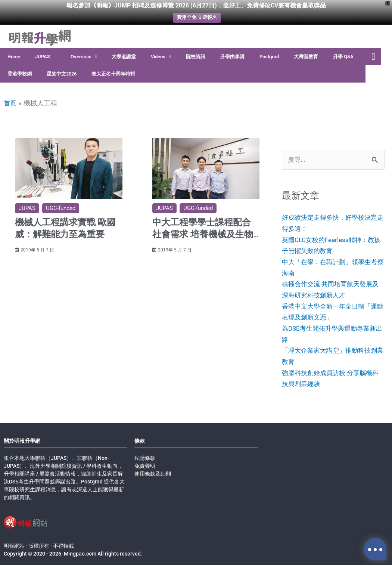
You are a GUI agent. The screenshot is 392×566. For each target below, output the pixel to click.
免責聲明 (145, 467)
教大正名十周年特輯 (113, 74)
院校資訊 (196, 57)
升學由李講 (232, 57)
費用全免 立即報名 (197, 18)
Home (14, 57)
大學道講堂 (124, 57)
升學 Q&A (343, 57)
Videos (161, 57)
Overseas (84, 57)
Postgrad (269, 57)
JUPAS (45, 57)
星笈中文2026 (62, 74)
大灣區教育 (306, 57)
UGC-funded (61, 208)
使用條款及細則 (153, 474)
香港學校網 (20, 74)
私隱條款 (145, 459)
